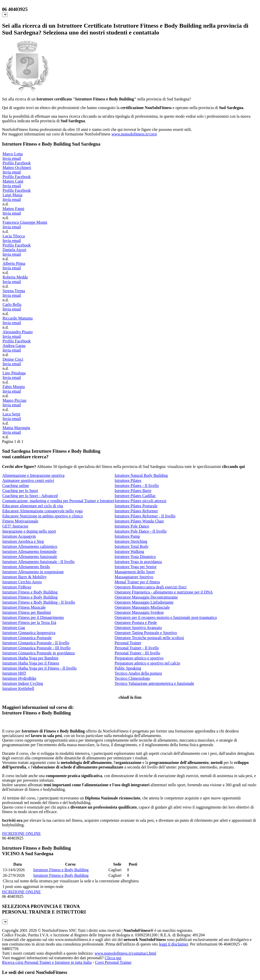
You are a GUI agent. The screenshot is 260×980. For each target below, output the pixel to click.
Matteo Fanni (13, 209)
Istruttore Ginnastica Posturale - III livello (36, 648)
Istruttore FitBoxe (17, 587)
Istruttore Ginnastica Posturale (27, 638)
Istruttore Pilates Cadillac (135, 496)
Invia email (12, 158)
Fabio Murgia (14, 387)
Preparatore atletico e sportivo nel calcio (147, 663)
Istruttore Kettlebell (18, 688)
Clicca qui (113, 958)
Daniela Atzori (14, 250)
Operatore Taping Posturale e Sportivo (146, 633)
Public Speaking (128, 668)
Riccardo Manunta (18, 318)
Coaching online (16, 486)
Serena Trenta (14, 291)
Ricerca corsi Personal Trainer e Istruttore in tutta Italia (47, 962)
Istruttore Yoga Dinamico (135, 557)
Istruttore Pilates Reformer (136, 511)
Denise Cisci (13, 359)
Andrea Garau (14, 346)
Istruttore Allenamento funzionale (30, 557)
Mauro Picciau (14, 400)
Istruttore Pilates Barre (133, 491)
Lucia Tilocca (14, 236)
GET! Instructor (15, 526)
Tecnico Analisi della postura (138, 673)
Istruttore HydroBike (19, 678)
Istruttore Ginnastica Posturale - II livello (36, 643)
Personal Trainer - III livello (137, 653)
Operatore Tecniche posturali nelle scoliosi (149, 638)
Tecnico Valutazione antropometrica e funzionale (154, 683)
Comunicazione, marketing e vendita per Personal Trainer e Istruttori (58, 501)
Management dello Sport (135, 572)
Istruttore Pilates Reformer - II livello (145, 516)
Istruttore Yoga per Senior (135, 567)
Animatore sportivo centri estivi (28, 480)
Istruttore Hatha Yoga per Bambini (30, 658)
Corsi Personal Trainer (113, 962)
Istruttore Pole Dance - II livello (141, 531)
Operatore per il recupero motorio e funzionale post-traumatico (166, 617)
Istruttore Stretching (131, 541)
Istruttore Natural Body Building (141, 475)
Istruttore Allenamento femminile (29, 552)
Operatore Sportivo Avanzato (138, 628)
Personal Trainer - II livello (137, 648)
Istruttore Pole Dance (132, 526)
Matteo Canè (13, 181)
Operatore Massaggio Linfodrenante (144, 602)
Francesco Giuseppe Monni (25, 222)
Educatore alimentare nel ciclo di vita (33, 506)
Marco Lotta (13, 154)
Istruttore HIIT (14, 673)
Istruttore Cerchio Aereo (22, 582)
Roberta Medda (15, 277)
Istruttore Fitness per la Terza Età (29, 623)
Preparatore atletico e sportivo (139, 658)
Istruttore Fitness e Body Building (30, 592)
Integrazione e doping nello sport (29, 531)
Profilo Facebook (17, 163)
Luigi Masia (12, 195)
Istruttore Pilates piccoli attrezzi (140, 501)
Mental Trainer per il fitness (137, 582)
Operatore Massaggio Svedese (139, 612)
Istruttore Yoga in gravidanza (138, 562)
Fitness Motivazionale (20, 521)
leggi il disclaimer (174, 944)
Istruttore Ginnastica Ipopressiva (29, 633)
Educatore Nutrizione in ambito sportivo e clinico (43, 516)
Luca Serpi (11, 414)
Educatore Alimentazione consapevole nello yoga (42, 511)
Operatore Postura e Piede (136, 623)
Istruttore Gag (14, 628)
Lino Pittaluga (14, 373)
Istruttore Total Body (132, 546)
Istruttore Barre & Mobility (25, 577)
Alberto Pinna (14, 263)
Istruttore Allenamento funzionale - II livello (38, 562)
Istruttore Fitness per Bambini (27, 612)
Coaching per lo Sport (20, 491)
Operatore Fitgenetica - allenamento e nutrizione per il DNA (164, 592)
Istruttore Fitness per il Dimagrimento (33, 617)
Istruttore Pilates (128, 480)
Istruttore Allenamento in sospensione (33, 572)
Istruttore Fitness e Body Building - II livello (39, 602)
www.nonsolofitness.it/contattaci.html (125, 953)
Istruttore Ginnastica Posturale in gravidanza (38, 653)
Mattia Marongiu (16, 428)
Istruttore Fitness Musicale (24, 607)
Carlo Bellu (12, 304)
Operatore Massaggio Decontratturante (146, 597)
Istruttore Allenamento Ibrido (26, 567)
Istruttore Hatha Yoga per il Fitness (31, 663)
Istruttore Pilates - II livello (137, 486)
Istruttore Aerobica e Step (23, 541)
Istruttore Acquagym (19, 536)
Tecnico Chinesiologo (132, 678)
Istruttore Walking (129, 552)
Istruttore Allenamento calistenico (30, 546)
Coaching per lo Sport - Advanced (30, 496)
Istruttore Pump (127, 536)
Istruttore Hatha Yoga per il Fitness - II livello (39, 668)
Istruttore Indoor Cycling (23, 683)
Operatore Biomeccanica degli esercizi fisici (150, 587)
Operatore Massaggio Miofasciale (142, 607)
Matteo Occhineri (17, 168)
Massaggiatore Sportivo (134, 577)
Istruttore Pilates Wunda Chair (139, 521)
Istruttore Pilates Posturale (136, 506)
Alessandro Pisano (18, 332)
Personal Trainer (128, 643)
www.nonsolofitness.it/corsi (134, 134)
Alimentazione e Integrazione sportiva (33, 475)
